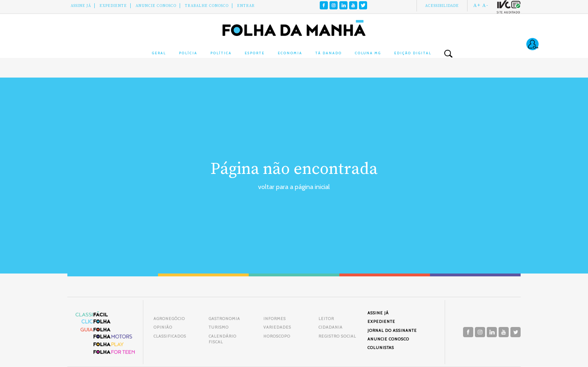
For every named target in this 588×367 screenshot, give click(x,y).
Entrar (246, 6)
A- (485, 5)
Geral (159, 53)
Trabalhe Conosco (207, 6)
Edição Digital (413, 53)
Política (221, 53)
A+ (477, 5)
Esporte (255, 53)
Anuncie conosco (156, 6)
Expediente (113, 6)
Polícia (188, 53)
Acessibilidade (442, 6)
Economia (290, 53)
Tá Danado (329, 53)
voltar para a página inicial (294, 187)
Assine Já (81, 6)
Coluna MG (368, 53)
